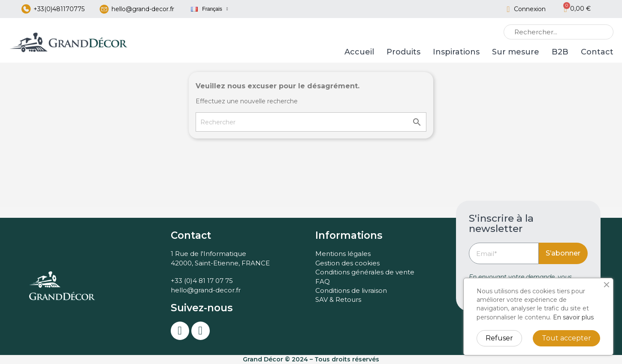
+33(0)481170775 (59, 9)
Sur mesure (516, 52)
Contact (597, 52)
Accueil (359, 52)
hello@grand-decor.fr (143, 9)
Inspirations (456, 52)
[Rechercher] (311, 122)
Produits (403, 52)
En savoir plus (573, 317)
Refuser (499, 338)
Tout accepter (566, 338)
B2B (560, 52)
